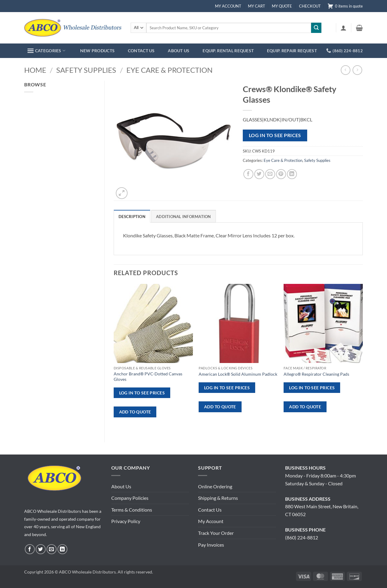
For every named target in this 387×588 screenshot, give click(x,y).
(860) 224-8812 (302, 537)
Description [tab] (132, 217)
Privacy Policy (126, 521)
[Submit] (316, 28)
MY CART (257, 6)
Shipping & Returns (218, 498)
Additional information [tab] (184, 217)
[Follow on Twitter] (41, 549)
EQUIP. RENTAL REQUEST (228, 51)
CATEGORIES (46, 51)
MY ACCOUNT (228, 6)
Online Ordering (215, 486)
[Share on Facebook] (248, 174)
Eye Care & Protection (169, 70)
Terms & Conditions (132, 510)
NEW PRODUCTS (97, 51)
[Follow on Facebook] (30, 549)
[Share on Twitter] (259, 174)
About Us (121, 486)
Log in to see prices (275, 135)
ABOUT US (179, 51)
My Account (211, 521)
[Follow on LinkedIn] (62, 549)
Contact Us (210, 510)
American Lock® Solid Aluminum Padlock (238, 374)
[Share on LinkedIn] (292, 174)
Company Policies (130, 498)
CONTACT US (141, 51)
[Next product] (345, 70)
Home (35, 70)
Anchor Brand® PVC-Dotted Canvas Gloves (148, 377)
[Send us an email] (52, 549)
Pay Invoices (211, 545)
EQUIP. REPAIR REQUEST (292, 51)
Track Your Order (216, 533)
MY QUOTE (282, 6)
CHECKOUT (310, 6)
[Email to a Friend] (270, 174)
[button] (343, 28)
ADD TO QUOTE (135, 412)
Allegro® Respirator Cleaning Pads (316, 374)
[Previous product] (357, 70)
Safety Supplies (86, 70)
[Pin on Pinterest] (281, 174)
